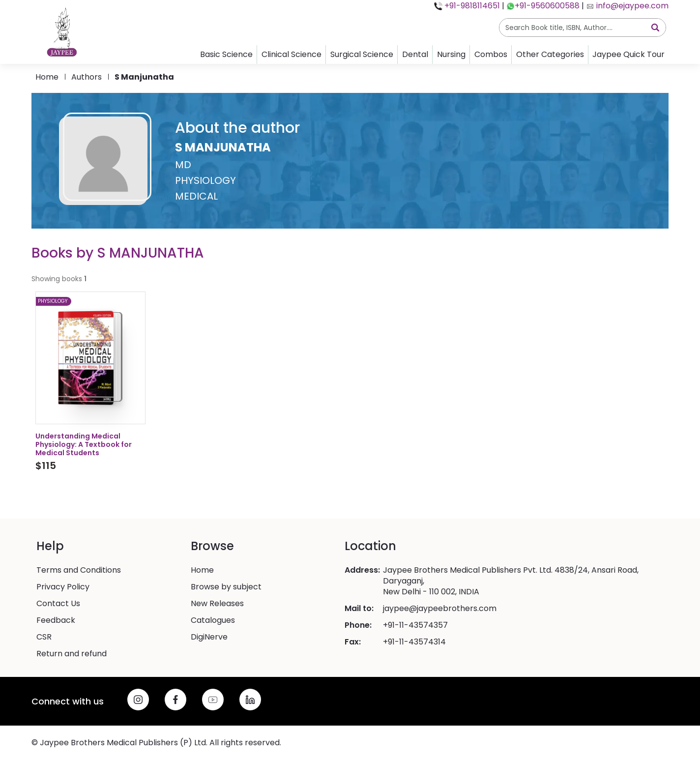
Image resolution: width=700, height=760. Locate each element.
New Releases (217, 604)
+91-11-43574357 (415, 625)
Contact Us (58, 604)
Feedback (56, 620)
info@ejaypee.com (631, 6)
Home (47, 77)
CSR (44, 637)
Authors (87, 77)
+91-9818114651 (471, 6)
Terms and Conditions (79, 570)
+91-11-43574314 (414, 642)
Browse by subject (226, 587)
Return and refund (72, 654)
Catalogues (213, 620)
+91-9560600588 (547, 6)
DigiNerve (209, 637)
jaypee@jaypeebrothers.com (440, 609)
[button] (350, 161)
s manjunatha (144, 77)
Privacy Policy (63, 587)
